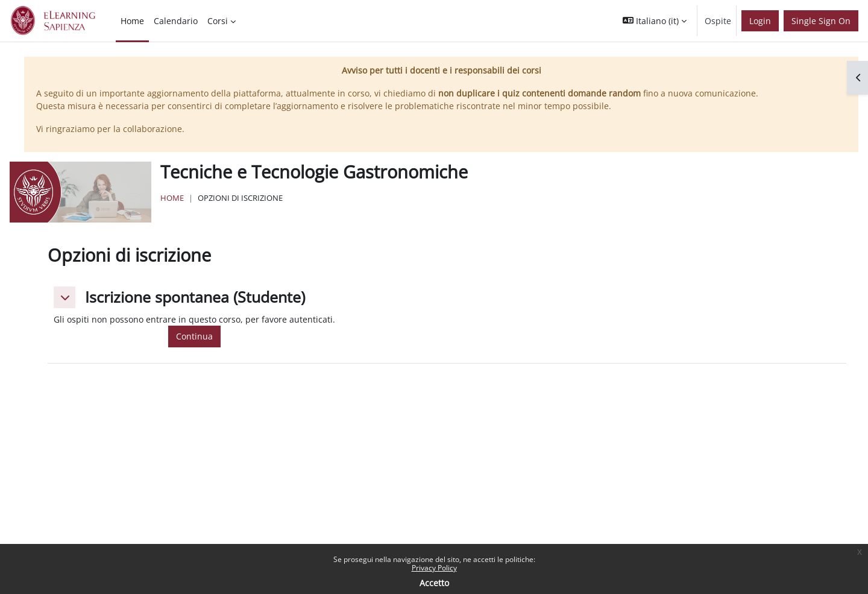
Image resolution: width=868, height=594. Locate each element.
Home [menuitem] (132, 21)
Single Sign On (821, 21)
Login (760, 21)
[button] (655, 21)
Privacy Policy (434, 568)
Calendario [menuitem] (176, 21)
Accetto (434, 583)
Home (172, 198)
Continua (194, 336)
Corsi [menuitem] (218, 21)
